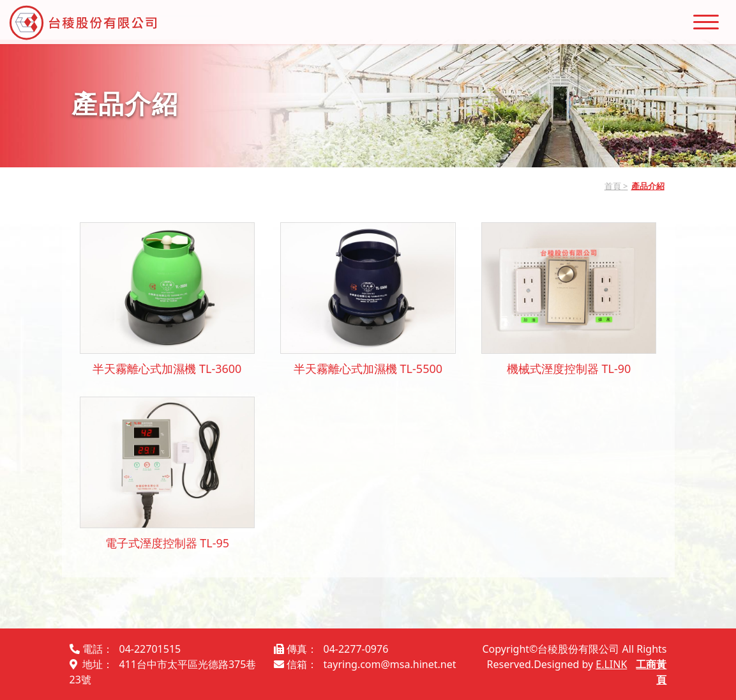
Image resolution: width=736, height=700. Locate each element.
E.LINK (611, 664)
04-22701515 (150, 649)
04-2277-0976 (356, 649)
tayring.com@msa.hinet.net (390, 664)
